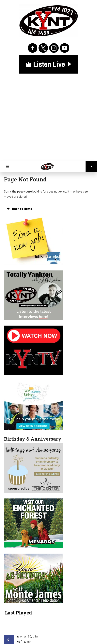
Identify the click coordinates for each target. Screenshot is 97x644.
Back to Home (19, 209)
